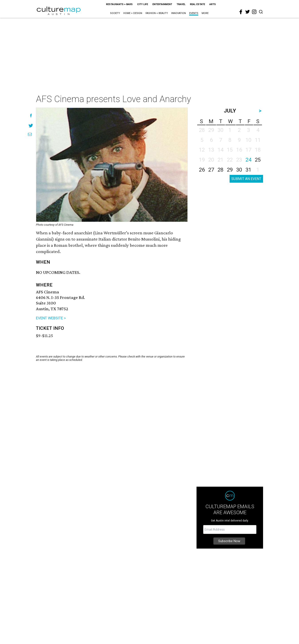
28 (220, 170)
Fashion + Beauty (157, 13)
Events (194, 13)
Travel (181, 4)
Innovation (179, 13)
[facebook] (241, 12)
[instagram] (254, 12)
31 (248, 170)
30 (239, 170)
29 (230, 170)
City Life (143, 4)
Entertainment (162, 4)
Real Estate (197, 4)
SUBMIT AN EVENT (246, 179)
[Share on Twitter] (31, 125)
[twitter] (248, 12)
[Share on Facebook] (31, 116)
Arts (213, 4)
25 (258, 160)
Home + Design (133, 13)
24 (248, 160)
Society (115, 13)
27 (211, 170)
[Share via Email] (30, 134)
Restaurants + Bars (119, 4)
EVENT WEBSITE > (51, 318)
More (205, 13)
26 (202, 170)
